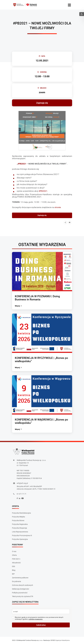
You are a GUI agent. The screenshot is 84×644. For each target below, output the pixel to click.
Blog (14, 570)
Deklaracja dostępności (20, 589)
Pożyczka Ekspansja (19, 528)
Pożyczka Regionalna (20, 524)
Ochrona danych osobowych (23, 585)
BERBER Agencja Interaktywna (60, 640)
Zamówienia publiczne (20, 578)
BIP (13, 574)
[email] (41, 611)
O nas (14, 551)
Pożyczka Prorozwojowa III (22, 535)
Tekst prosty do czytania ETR (23, 596)
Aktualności (16, 563)
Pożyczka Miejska (18, 517)
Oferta (14, 555)
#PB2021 (43, 191)
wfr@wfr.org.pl (22, 483)
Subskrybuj (41, 625)
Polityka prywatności (20, 593)
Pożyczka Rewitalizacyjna (21, 513)
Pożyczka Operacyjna (20, 539)
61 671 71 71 (22, 494)
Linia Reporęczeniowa (20, 532)
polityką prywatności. (36, 619)
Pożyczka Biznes (18, 520)
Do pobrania (16, 581)
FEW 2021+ (16, 559)
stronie (58, 207)
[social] (17, 498)
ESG (14, 566)
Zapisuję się (42, 103)
